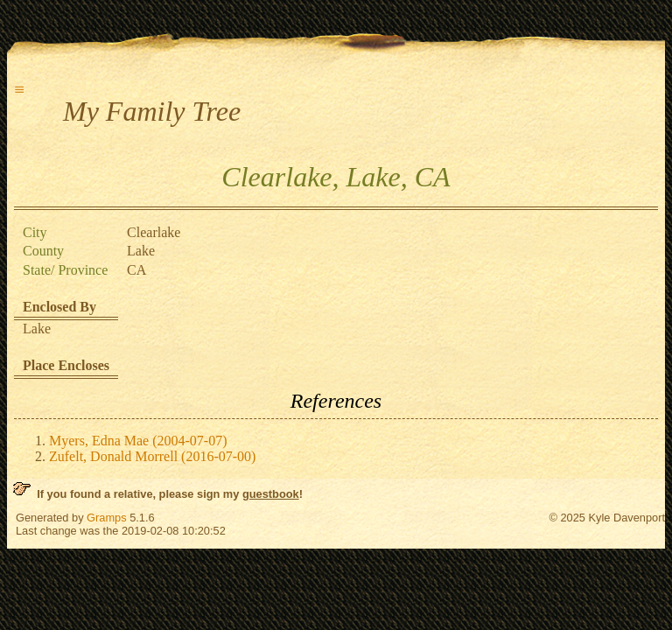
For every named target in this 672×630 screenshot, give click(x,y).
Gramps (107, 518)
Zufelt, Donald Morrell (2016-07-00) (152, 456)
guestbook (271, 494)
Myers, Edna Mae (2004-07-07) (138, 441)
